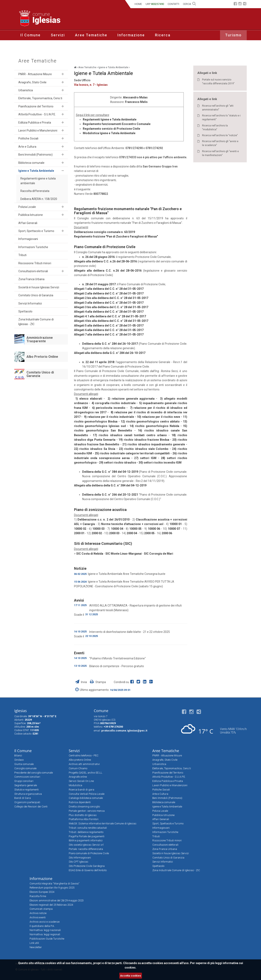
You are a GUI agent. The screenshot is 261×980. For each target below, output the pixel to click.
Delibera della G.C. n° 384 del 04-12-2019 (110, 472)
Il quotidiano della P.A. (42, 926)
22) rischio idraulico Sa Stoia (95, 449)
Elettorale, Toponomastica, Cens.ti (40, 98)
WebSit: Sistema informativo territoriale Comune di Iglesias (103, 823)
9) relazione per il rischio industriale (109, 417)
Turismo (233, 35)
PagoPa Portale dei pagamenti (87, 836)
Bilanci (18, 755)
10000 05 (135, 529)
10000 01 (176, 524)
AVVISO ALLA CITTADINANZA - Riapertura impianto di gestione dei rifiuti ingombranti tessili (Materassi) (135, 608)
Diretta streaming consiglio (84, 807)
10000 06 (154, 529)
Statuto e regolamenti (27, 790)
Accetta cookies (131, 976)
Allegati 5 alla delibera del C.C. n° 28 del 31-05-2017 (109, 326)
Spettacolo (25, 311)
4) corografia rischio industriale (114, 403)
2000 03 (114, 533)
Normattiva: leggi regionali (45, 934)
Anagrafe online (78, 777)
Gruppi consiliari (24, 781)
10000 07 (174, 529)
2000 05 (149, 533)
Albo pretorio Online (80, 760)
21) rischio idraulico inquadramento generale (154, 444)
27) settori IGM (145, 458)
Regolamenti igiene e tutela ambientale (38, 181)
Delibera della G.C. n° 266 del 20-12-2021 (110, 495)
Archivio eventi (38, 917)
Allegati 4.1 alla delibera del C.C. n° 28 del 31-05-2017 (110, 316)
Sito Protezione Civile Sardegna (87, 866)
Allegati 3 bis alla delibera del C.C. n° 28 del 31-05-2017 (111, 307)
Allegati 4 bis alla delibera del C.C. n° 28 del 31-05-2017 (111, 321)
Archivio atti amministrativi (84, 764)
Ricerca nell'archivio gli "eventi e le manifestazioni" (220, 153)
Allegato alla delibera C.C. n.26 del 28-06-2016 (106, 261)
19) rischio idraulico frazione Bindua (144, 440)
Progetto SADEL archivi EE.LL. (86, 773)
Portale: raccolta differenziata (86, 849)
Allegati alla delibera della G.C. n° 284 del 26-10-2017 (110, 353)
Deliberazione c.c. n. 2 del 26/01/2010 (103, 520)
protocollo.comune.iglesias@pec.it (124, 731)
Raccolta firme (38, 896)
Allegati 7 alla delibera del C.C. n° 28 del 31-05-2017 (109, 334)
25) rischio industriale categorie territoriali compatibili (132, 453)
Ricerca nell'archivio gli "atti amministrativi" (218, 108)
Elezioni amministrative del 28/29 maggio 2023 (57, 900)
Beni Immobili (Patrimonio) (35, 155)
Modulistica (75, 785)
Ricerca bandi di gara (81, 790)
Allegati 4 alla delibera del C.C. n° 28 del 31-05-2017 (109, 312)
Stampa (98, 682)
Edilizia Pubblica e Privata (35, 123)
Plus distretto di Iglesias (83, 815)
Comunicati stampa (41, 909)
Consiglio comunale (25, 768)
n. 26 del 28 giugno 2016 (98, 257)
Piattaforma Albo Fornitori (84, 819)
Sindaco (19, 760)
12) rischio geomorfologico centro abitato (150, 421)
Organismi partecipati (27, 802)
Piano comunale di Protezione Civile (89, 853)
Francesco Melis (136, 102)
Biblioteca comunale (31, 163)
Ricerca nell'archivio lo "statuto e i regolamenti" (221, 118)
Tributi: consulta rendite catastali (88, 828)
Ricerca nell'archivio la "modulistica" (215, 128)
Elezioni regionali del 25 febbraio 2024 (51, 905)
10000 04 (117, 529)
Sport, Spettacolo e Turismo (36, 231)
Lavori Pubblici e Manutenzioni (38, 130)
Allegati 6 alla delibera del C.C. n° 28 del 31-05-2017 (109, 330)
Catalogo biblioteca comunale (86, 798)
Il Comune (30, 35)
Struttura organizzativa (28, 794)
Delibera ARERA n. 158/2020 (39, 199)
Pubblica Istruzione (31, 215)
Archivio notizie (38, 913)
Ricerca (163, 35)
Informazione (131, 35)
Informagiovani (28, 239)
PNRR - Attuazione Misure (35, 74)
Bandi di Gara (23, 798)
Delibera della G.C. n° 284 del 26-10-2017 (110, 344)
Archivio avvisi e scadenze (45, 922)
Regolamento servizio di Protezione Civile (111, 129)
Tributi (22, 255)
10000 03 (98, 529)
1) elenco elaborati (89, 399)
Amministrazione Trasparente (40, 339)
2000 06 (167, 533)
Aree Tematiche (91, 35)
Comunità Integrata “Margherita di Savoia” (54, 884)
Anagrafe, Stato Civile (32, 82)
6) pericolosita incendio (109, 408)
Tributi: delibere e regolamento (86, 832)
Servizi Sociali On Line (81, 781)
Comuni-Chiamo (78, 768)
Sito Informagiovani (80, 858)
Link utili (34, 943)
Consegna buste (155, 574)
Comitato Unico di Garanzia (36, 295)
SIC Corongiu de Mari (159, 554)
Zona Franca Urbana (31, 279)
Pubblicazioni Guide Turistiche (47, 939)
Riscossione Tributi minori (35, 263)
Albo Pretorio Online (42, 357)
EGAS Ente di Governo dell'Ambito (88, 870)
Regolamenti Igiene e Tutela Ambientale (110, 119)
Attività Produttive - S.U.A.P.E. (37, 114)
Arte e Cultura (27, 147)
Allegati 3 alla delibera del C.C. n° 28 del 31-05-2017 (109, 303)
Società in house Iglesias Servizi (39, 287)
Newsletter (36, 947)
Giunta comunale (24, 764)
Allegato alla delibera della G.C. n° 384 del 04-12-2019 (110, 485)
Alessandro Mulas (135, 97)
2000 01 (79, 533)
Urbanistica (26, 90)
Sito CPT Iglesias (79, 862)
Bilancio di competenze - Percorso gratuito (117, 666)
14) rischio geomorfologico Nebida (154, 426)
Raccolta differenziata (35, 191)
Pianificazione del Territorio (36, 106)
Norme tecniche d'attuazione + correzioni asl (132, 524)
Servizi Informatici (30, 303)
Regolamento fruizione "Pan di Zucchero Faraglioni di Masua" (116, 236)
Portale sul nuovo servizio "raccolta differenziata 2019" (218, 82)
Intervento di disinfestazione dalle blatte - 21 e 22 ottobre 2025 (130, 632)
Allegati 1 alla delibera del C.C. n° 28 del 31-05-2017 (109, 289)
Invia (81, 682)
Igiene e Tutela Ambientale (36, 171)
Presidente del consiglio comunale (34, 773)
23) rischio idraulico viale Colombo (144, 449)
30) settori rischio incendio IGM (160, 463)
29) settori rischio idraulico (118, 463)
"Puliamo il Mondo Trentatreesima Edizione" (118, 658)
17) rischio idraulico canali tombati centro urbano (130, 435)
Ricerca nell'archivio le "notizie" (220, 135)
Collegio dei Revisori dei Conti (31, 807)
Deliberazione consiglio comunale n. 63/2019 (105, 232)
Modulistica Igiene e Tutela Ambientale (109, 133)
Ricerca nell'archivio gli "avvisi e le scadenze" (220, 143)
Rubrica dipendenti (80, 802)
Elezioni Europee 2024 (42, 892)
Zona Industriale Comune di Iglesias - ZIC (36, 322)
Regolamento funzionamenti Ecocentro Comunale (117, 124)
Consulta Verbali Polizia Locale (87, 794)
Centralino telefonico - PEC (84, 755)
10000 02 (80, 529)
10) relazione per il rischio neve (158, 417)
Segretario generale (26, 785)
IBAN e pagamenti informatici (86, 840)
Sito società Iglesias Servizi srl (86, 845)
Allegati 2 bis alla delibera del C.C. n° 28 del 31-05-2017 (111, 298)
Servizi (58, 35)
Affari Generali (28, 223)
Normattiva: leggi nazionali (45, 930)
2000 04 (132, 533)
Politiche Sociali (28, 138)
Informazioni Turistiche (33, 247)
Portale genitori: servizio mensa (87, 811)
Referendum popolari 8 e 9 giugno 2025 (52, 888)
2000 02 (97, 533)
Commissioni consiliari (27, 777)
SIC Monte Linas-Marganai (124, 554)
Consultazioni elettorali (33, 271)
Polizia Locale (27, 207)
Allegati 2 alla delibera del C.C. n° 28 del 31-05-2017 (109, 293)
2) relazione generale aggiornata (131, 399)
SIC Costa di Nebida (90, 554)
